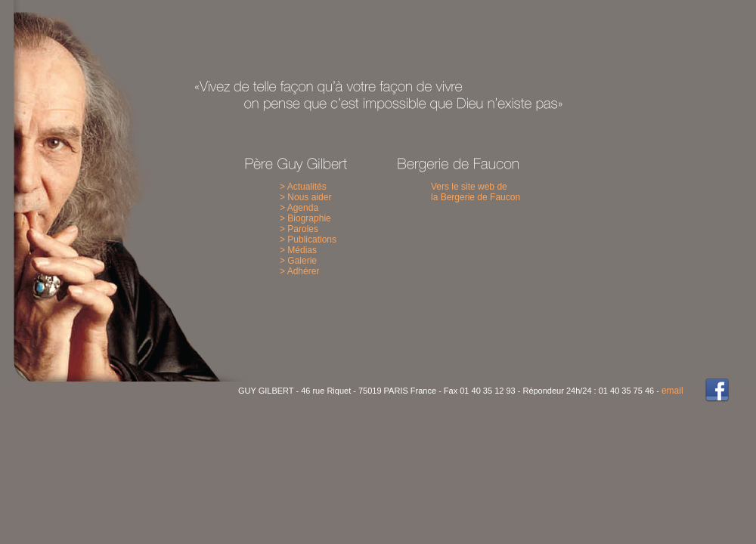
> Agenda (299, 208)
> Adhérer (299, 271)
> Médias (298, 250)
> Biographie (305, 218)
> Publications (308, 240)
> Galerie (298, 261)
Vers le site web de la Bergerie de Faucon (476, 192)
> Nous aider (305, 197)
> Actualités (303, 187)
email (672, 391)
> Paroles (299, 229)
